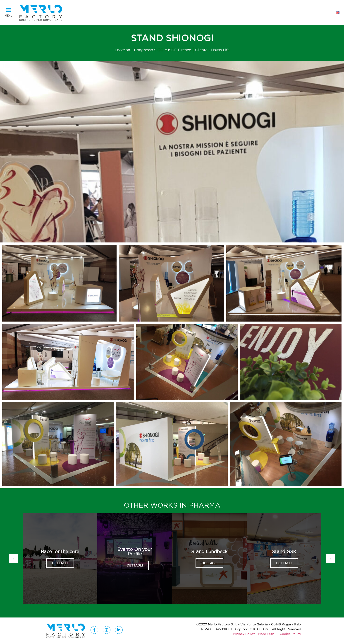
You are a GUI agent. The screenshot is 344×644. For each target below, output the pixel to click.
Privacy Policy (244, 634)
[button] (8, 13)
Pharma (205, 505)
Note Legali (267, 634)
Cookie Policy (290, 634)
